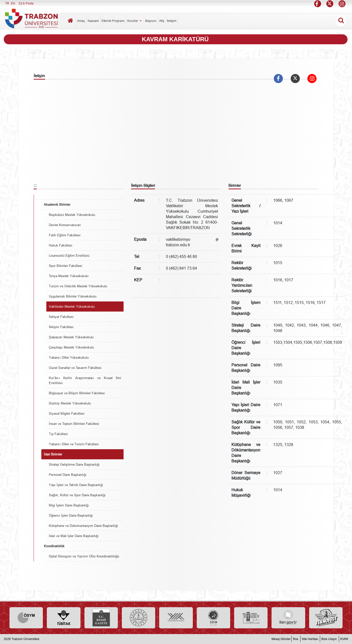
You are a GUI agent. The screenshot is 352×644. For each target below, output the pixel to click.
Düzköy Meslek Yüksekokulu (70, 403)
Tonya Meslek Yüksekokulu (69, 276)
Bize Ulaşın (329, 639)
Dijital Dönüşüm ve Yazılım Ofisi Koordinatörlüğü (84, 556)
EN (13, 3)
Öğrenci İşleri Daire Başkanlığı (71, 515)
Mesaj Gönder (281, 639)
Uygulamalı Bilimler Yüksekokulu (73, 296)
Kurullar (135, 21)
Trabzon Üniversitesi (25, 639)
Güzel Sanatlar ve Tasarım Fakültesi (75, 368)
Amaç (81, 21)
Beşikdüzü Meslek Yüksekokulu (72, 215)
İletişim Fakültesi (61, 327)
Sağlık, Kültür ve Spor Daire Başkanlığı (77, 495)
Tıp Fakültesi (58, 434)
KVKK (344, 639)
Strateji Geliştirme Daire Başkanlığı (74, 464)
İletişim (172, 21)
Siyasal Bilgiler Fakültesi (67, 413)
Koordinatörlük (54, 546)
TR (7, 3)
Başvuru (151, 21)
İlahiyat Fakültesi (61, 317)
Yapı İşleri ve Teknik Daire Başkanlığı (76, 485)
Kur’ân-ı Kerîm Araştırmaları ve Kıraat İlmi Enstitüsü (85, 380)
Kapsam (93, 21)
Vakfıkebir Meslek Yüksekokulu (72, 306)
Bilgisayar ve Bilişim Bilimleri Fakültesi (77, 393)
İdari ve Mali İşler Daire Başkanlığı (74, 536)
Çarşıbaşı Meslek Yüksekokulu (71, 347)
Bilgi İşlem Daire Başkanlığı (69, 505)
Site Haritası (310, 639)
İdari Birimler (53, 454)
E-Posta (26, 3)
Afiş (162, 21)
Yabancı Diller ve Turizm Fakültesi (74, 444)
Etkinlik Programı (113, 21)
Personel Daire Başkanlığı (68, 475)
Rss (296, 639)
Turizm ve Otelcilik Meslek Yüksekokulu (78, 286)
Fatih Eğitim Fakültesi (65, 235)
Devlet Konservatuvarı (65, 225)
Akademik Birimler (57, 204)
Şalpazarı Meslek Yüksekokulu (71, 337)
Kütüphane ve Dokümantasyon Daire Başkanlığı (83, 526)
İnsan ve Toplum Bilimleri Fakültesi (74, 424)
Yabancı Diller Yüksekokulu (69, 357)
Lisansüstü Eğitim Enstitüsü (69, 255)
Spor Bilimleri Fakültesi (66, 266)
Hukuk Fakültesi (61, 245)
